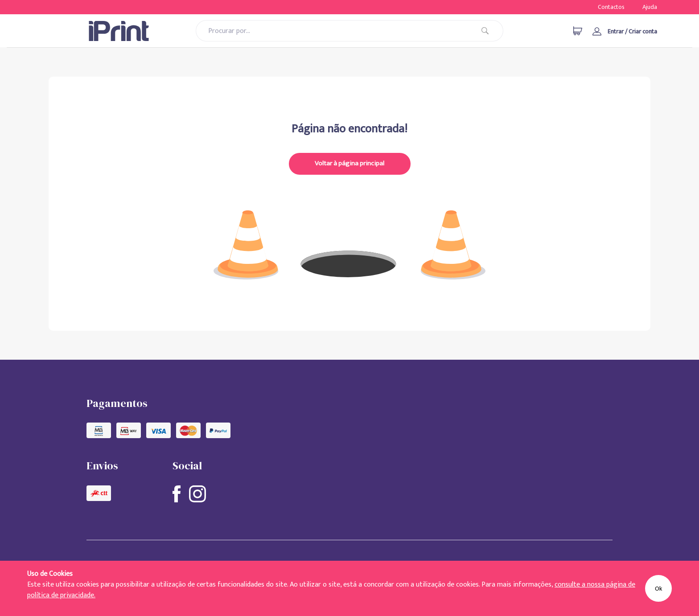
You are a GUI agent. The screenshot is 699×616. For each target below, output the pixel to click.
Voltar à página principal (349, 163)
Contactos (611, 7)
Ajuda (650, 7)
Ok (658, 589)
